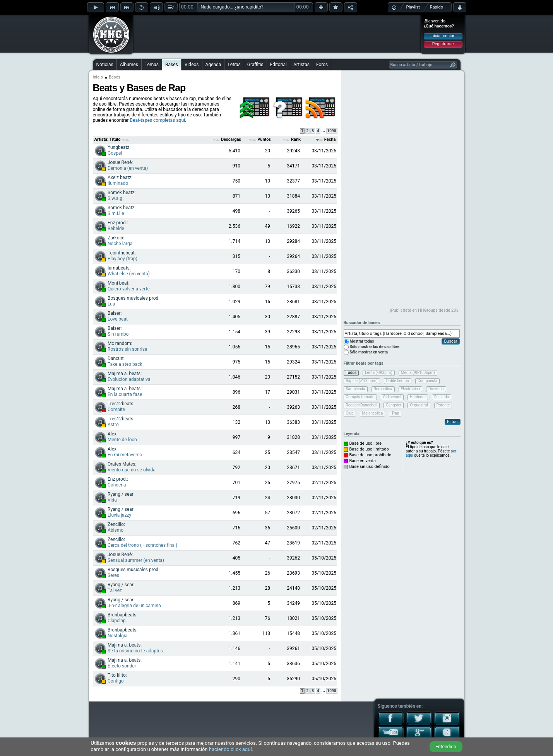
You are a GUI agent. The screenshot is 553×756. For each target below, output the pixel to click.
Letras (234, 65)
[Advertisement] (277, 34)
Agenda (213, 65)
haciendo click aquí (230, 749)
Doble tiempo (398, 381)
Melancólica (373, 413)
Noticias (105, 65)
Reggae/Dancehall (362, 405)
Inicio (98, 77)
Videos (192, 65)
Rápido (437, 7)
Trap (395, 413)
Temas (152, 65)
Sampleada (356, 389)
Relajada (442, 397)
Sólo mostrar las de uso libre (375, 347)
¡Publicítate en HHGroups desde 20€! (425, 310)
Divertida (436, 389)
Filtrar (452, 422)
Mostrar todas (362, 341)
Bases (172, 65)
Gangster (394, 405)
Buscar (450, 341)
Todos (351, 373)
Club (350, 413)
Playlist (413, 7)
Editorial (278, 65)
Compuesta (427, 381)
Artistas (301, 65)
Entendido (446, 747)
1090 (332, 131)
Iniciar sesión (443, 36)
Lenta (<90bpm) (379, 373)
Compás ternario (360, 397)
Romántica (383, 389)
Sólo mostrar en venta (369, 352)
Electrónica (411, 389)
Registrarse (443, 44)
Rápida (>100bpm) (362, 381)
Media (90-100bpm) (418, 373)
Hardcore (418, 397)
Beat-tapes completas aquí (158, 120)
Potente (443, 405)
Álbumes (129, 65)
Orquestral (419, 405)
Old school (392, 397)
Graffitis (255, 65)
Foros (322, 65)
